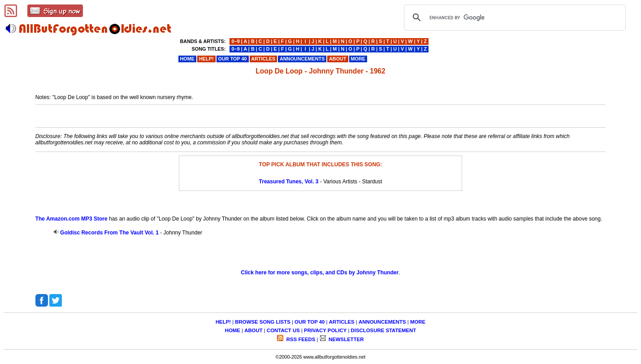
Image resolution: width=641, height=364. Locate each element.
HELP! (223, 322)
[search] (513, 17)
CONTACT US (283, 330)
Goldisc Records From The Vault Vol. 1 (109, 233)
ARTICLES (342, 322)
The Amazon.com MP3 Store (71, 219)
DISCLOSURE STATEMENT (384, 330)
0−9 (235, 41)
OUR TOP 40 (310, 322)
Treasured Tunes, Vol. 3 (289, 182)
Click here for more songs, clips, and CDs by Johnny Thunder (320, 273)
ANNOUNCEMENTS (382, 322)
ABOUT (253, 330)
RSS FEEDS (300, 339)
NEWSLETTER (346, 339)
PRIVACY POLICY (325, 330)
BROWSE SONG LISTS (262, 322)
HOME (233, 330)
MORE (418, 322)
